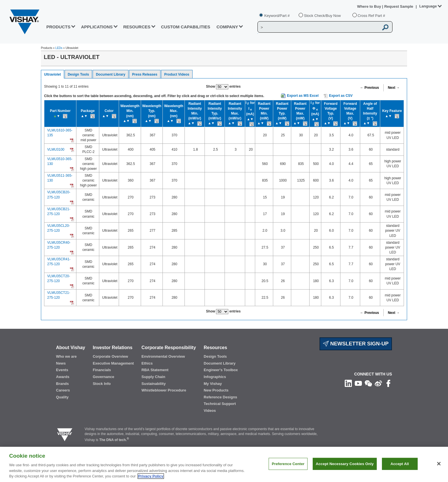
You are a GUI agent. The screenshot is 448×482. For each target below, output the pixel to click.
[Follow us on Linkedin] (348, 383)
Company (227, 27)
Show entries (223, 87)
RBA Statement (155, 370)
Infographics (215, 377)
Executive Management (113, 363)
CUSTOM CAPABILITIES (186, 27)
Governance (103, 377)
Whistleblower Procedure (164, 390)
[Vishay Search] (318, 27)
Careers (63, 390)
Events (62, 370)
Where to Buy (369, 6)
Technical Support (220, 404)
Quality (62, 397)
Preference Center (288, 470)
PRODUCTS (58, 27)
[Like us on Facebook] (388, 383)
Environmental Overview (163, 356)
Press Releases (145, 74)
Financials (102, 370)
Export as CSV (338, 96)
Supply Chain (153, 377)
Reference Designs (220, 397)
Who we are (66, 356)
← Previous (370, 88)
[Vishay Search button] (386, 27)
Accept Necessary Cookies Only (345, 470)
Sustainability (154, 384)
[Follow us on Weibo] (378, 383)
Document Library (111, 74)
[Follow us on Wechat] (368, 383)
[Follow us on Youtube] (358, 383)
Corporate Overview (110, 356)
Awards (63, 377)
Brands (63, 384)
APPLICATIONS (97, 27)
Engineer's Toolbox (221, 370)
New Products (216, 390)
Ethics (147, 363)
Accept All (400, 470)
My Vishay (213, 384)
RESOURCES (137, 27)
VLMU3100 (56, 149)
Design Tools (78, 74)
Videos (210, 411)
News (61, 363)
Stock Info (102, 384)
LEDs (59, 48)
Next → (394, 88)
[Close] (439, 470)
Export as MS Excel (303, 96)
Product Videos (177, 74)
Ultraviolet (52, 74)
